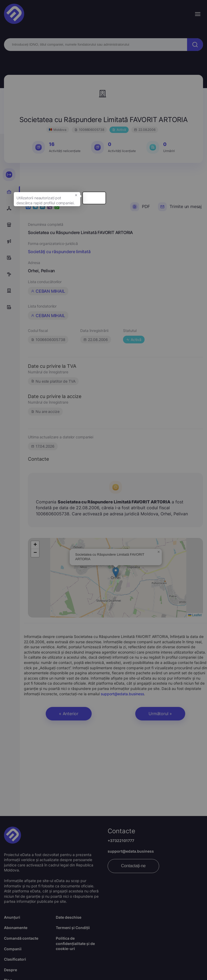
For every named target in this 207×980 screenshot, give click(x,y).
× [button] (122, 204)
